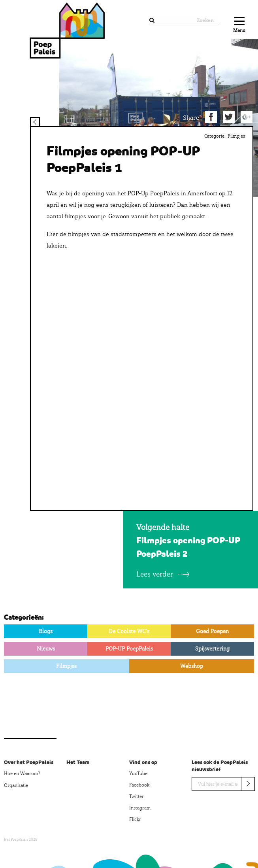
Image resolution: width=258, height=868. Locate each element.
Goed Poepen (212, 631)
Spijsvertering (212, 649)
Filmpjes (236, 136)
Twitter (137, 796)
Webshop (192, 666)
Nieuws (46, 649)
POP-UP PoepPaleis (129, 649)
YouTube (138, 773)
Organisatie (16, 785)
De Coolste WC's (129, 631)
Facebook (139, 785)
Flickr (135, 819)
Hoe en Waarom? (22, 773)
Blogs (46, 631)
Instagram (140, 808)
